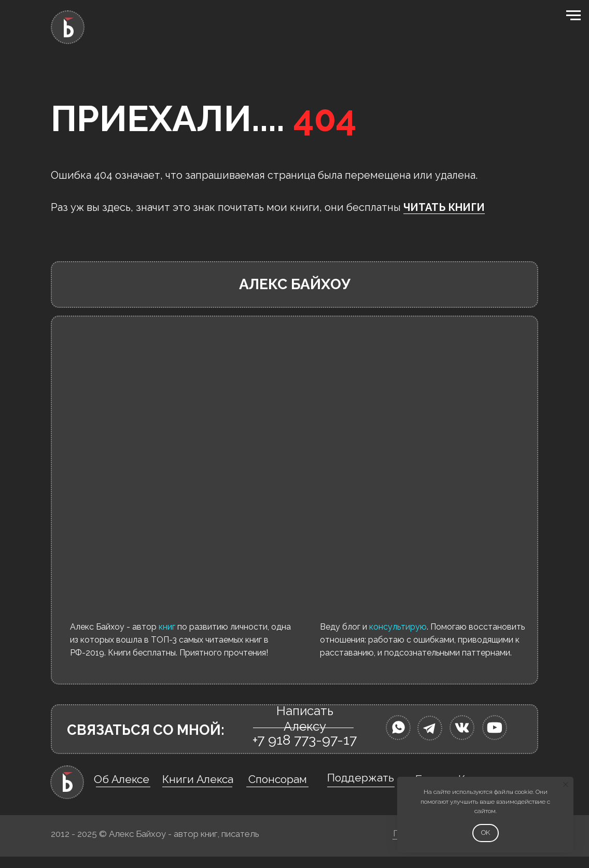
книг (167, 627)
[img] (398, 728)
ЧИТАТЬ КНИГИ (444, 207)
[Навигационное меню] (573, 16)
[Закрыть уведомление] (566, 785)
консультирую (398, 627)
